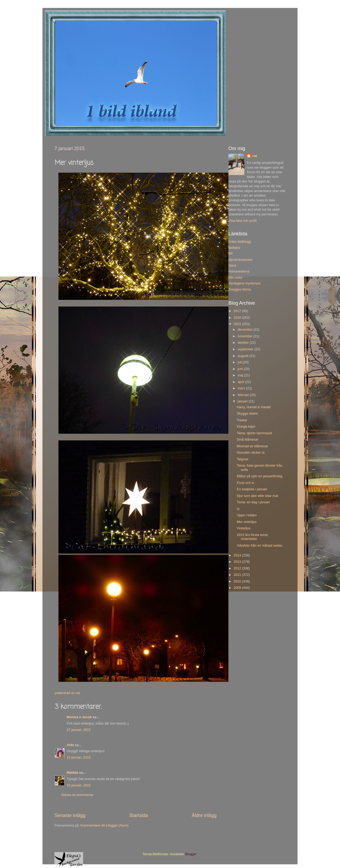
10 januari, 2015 (79, 758)
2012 (238, 568)
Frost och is (245, 483)
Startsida (139, 815)
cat (254, 156)
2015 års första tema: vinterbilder (252, 537)
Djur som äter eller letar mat (257, 496)
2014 (238, 555)
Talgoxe (242, 459)
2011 (238, 575)
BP (231, 254)
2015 (238, 324)
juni (241, 369)
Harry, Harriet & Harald (254, 407)
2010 (238, 581)
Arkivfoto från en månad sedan (260, 546)
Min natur (235, 278)
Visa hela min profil (243, 221)
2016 (238, 318)
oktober (244, 343)
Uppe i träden (247, 515)
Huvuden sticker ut (250, 453)
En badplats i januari (252, 489)
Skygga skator (247, 414)
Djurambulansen (241, 260)
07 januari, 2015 (79, 730)
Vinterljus (244, 528)
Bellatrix (234, 248)
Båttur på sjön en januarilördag (260, 476)
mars (242, 388)
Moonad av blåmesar (252, 446)
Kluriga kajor (246, 427)
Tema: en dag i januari (253, 502)
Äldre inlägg (204, 815)
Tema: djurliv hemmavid (254, 433)
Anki (70, 745)
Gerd (232, 266)
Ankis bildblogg (240, 242)
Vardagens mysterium (245, 283)
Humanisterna (239, 271)
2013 (238, 562)
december (246, 330)
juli (240, 362)
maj (241, 375)
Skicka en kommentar (77, 795)
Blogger (191, 854)
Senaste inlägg (70, 815)
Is (238, 509)
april (241, 382)
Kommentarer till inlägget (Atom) (105, 826)
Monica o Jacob (79, 717)
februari (244, 395)
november (246, 336)
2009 (238, 588)
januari (243, 401)
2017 (238, 311)
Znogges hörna (240, 290)
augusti (244, 356)
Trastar (242, 420)
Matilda (72, 773)
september (246, 349)
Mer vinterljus (247, 522)
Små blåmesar (247, 440)
